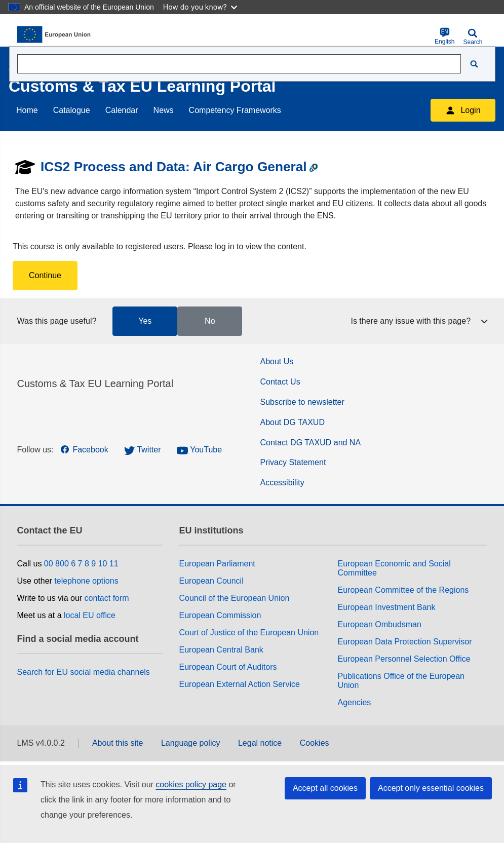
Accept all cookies (325, 788)
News (164, 110)
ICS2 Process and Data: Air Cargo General (174, 167)
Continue (45, 275)
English (444, 36)
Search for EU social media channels (84, 672)
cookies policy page (191, 784)
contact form (107, 598)
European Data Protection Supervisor (404, 642)
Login (463, 110)
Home (27, 110)
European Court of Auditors (228, 667)
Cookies (315, 743)
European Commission (220, 615)
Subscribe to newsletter (302, 402)
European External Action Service (239, 684)
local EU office (90, 615)
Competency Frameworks (235, 110)
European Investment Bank (386, 607)
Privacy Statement (293, 462)
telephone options (86, 581)
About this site (118, 743)
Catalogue (72, 110)
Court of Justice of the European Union (249, 633)
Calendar (122, 110)
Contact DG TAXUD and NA (311, 443)
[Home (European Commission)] (66, 34)
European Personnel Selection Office (404, 659)
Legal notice (260, 743)
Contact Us (280, 382)
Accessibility (282, 483)
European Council (211, 581)
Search (473, 37)
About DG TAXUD (293, 422)
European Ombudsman (379, 624)
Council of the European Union (234, 598)
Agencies (354, 702)
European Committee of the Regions (403, 590)
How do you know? (200, 7)
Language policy (191, 743)
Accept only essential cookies (431, 788)
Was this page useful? (57, 321)
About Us (277, 361)
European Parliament (217, 564)
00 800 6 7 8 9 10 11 (81, 564)
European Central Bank (221, 650)
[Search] (474, 64)
